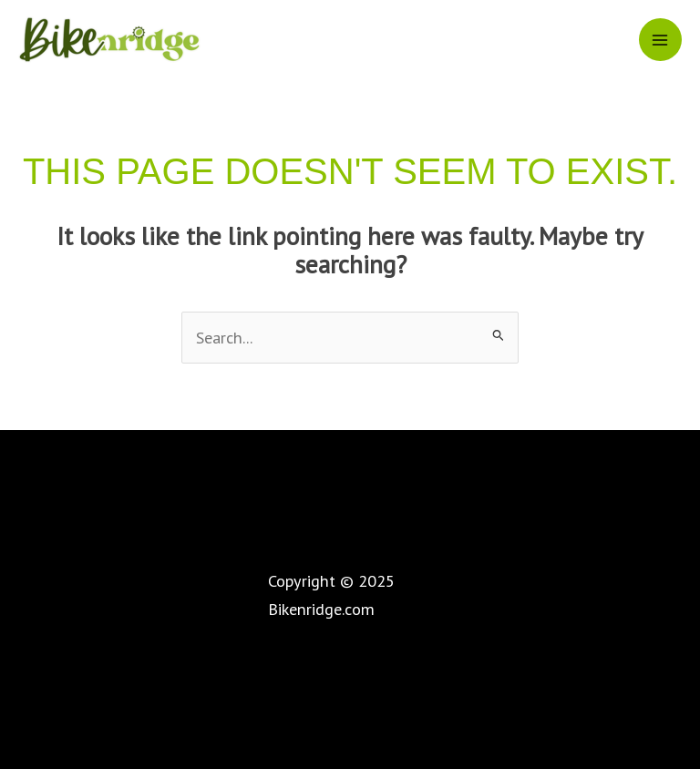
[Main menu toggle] (660, 40)
